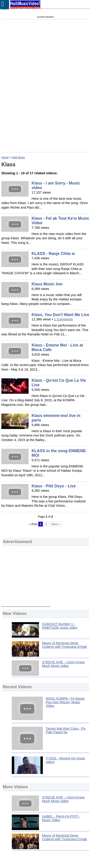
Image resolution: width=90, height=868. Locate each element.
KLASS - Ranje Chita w (53, 254)
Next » (56, 524)
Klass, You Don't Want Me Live (60, 315)
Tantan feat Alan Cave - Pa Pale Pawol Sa (66, 730)
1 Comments (63, 319)
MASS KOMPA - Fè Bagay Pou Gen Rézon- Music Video (65, 702)
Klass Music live (47, 284)
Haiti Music (18, 157)
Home (5, 157)
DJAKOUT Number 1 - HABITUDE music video (60, 626)
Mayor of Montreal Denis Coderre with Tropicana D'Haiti (64, 645)
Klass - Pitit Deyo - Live (54, 486)
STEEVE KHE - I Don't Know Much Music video (63, 664)
